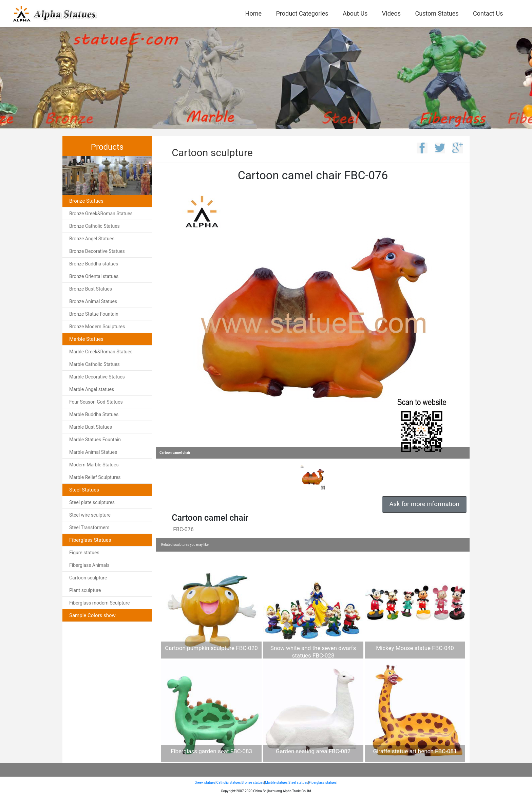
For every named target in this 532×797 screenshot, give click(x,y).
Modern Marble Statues (94, 465)
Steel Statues (84, 490)
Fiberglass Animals (89, 565)
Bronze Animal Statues (93, 301)
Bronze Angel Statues (92, 239)
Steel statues (298, 783)
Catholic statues (228, 783)
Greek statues (205, 783)
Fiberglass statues (323, 783)
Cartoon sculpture (88, 578)
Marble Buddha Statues (94, 414)
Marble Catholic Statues (94, 364)
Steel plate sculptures (92, 502)
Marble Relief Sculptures (95, 477)
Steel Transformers (89, 527)
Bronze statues (253, 783)
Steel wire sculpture (90, 515)
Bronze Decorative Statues (97, 251)
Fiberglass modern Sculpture (99, 603)
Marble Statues (86, 339)
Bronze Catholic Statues (94, 226)
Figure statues (84, 553)
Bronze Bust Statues (91, 289)
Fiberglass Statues (90, 540)
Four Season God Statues (96, 402)
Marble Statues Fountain (95, 440)
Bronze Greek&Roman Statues (101, 214)
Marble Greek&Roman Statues (101, 352)
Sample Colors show (92, 615)
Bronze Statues (86, 201)
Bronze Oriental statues (94, 276)
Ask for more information (424, 504)
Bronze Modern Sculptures (97, 327)
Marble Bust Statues (91, 427)
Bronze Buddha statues (94, 264)
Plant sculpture (85, 590)
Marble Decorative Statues (97, 377)
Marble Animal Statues (93, 452)
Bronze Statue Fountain (94, 314)
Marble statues (276, 783)
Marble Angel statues (92, 389)
